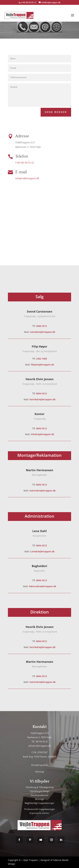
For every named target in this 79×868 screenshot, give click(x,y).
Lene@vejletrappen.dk (42, 551)
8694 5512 (42, 393)
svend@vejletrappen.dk (43, 332)
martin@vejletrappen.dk (43, 491)
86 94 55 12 (42, 742)
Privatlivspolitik (39, 765)
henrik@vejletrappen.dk (43, 399)
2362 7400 (42, 359)
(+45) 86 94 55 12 (29, 2)
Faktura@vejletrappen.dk (43, 586)
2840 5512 (42, 326)
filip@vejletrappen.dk (43, 365)
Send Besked (56, 112)
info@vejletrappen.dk (27, 178)
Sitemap (40, 772)
